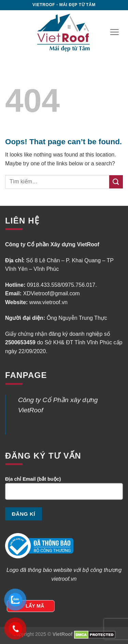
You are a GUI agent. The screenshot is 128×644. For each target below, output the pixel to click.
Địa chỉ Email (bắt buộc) (64, 491)
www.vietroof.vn (48, 302)
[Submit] (116, 182)
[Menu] (114, 32)
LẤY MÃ (35, 606)
